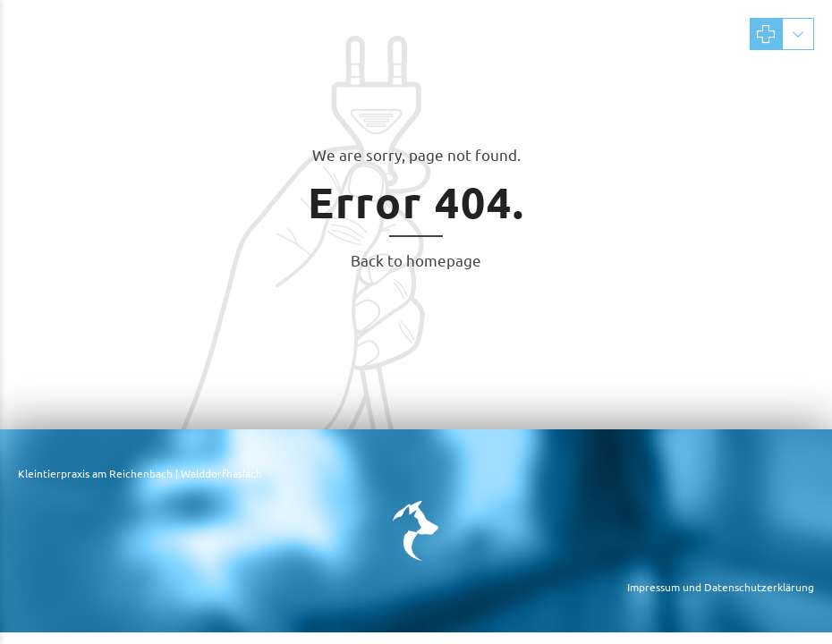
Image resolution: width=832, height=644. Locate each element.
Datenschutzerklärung (759, 587)
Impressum (654, 587)
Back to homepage (416, 260)
